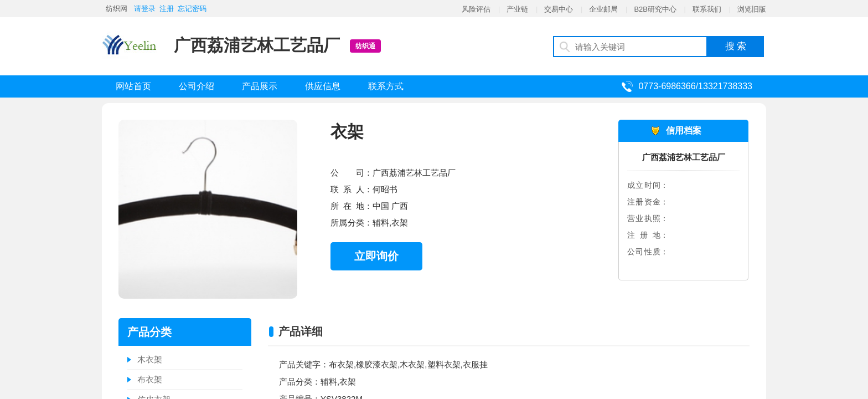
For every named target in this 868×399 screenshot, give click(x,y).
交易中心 (559, 9)
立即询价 (376, 256)
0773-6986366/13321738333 (695, 86)
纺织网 (117, 9)
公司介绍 (197, 86)
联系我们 (707, 9)
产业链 (517, 9)
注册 (167, 9)
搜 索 (736, 46)
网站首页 (133, 86)
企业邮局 (603, 9)
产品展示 (260, 86)
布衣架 (150, 379)
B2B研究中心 (655, 9)
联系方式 (386, 86)
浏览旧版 (752, 9)
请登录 (145, 9)
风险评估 (476, 9)
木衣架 (150, 359)
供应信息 (323, 86)
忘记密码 (192, 9)
